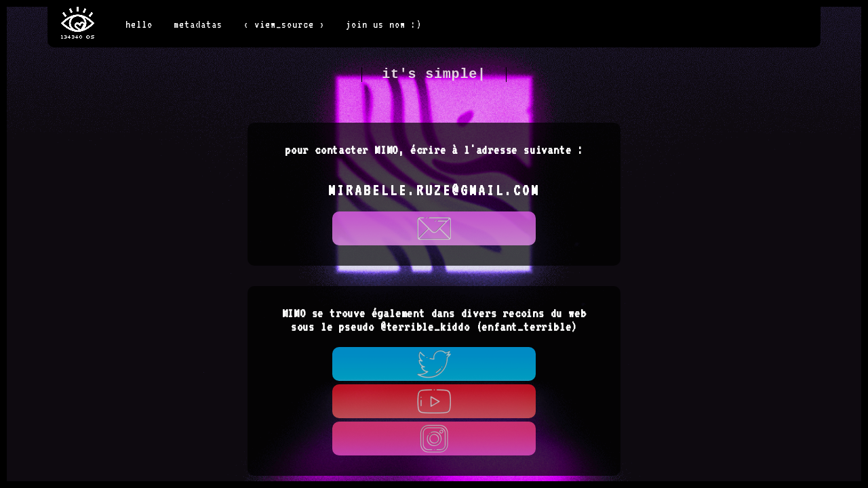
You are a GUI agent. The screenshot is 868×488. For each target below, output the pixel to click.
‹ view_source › (284, 24)
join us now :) (384, 24)
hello (139, 24)
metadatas (198, 24)
